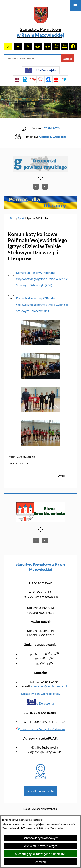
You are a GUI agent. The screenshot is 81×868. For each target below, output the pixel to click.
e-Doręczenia (40, 703)
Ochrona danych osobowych (40, 838)
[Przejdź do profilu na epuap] (64, 79)
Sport (21, 218)
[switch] (38, 46)
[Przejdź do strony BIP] (33, 79)
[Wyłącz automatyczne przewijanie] (40, 178)
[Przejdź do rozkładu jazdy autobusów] (25, 79)
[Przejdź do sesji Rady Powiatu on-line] (17, 79)
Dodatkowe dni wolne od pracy (41, 694)
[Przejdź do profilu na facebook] (48, 79)
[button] (41, 344)
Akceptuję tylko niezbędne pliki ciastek (40, 854)
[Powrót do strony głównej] (13, 219)
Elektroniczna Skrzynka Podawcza (40, 729)
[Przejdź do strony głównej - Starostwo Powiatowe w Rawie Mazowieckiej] (40, 23)
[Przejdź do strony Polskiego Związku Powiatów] (41, 79)
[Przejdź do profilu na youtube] (56, 79)
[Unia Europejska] (41, 70)
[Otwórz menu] (75, 6)
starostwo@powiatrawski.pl (49, 686)
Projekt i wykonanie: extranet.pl (40, 809)
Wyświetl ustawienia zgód (41, 846)
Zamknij (40, 862)
